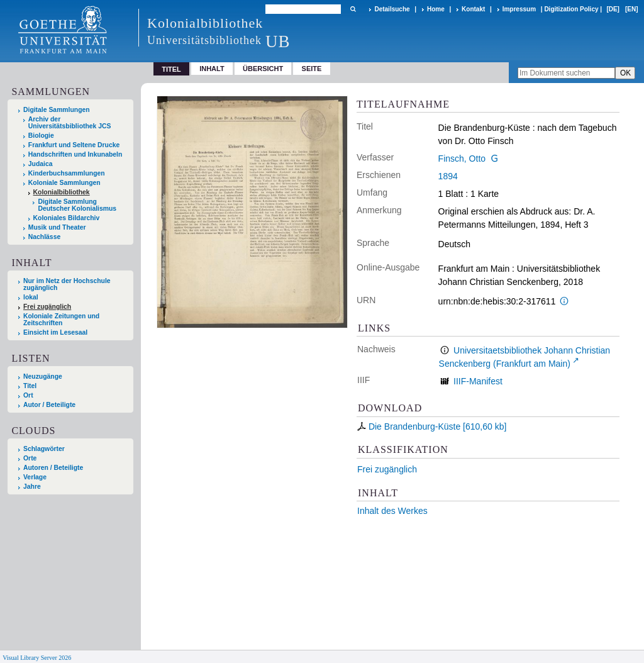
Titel (30, 386)
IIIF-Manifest (478, 381)
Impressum (519, 9)
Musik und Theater (57, 227)
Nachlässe (44, 237)
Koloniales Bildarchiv (67, 218)
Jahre (32, 487)
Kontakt (473, 9)
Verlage (35, 477)
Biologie (41, 136)
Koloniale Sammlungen (64, 183)
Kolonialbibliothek (62, 192)
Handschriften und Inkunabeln (75, 154)
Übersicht (263, 69)
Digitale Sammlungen (57, 110)
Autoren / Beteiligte (53, 468)
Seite (312, 69)
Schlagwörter (44, 449)
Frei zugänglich (387, 469)
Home (436, 9)
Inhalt (212, 69)
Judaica (41, 164)
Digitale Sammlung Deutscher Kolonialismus (77, 205)
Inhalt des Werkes (392, 511)
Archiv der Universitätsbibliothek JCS (70, 123)
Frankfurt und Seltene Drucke (74, 145)
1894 (448, 176)
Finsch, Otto (462, 159)
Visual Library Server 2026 (37, 658)
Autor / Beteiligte (49, 405)
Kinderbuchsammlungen (67, 173)
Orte (30, 458)
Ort (28, 395)
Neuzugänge (43, 376)
